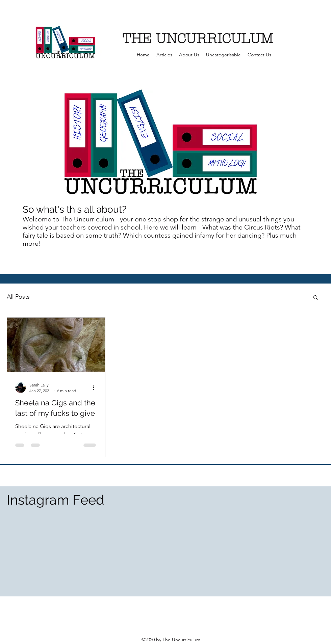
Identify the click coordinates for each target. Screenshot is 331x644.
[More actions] (96, 387)
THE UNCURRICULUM (198, 39)
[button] (316, 298)
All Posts (18, 297)
